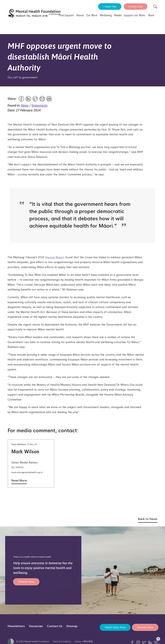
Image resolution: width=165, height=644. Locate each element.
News (25, 105)
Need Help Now (115, 627)
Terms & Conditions (62, 642)
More (151, 15)
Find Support (66, 15)
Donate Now (136, 7)
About (80, 15)
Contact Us (55, 626)
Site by (84, 642)
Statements (39, 105)
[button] (158, 639)
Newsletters (16, 626)
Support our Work (134, 15)
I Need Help (110, 7)
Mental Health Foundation (37, 642)
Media (118, 15)
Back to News (148, 519)
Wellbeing (106, 15)
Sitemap (72, 626)
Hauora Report (55, 257)
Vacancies (36, 626)
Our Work (92, 15)
